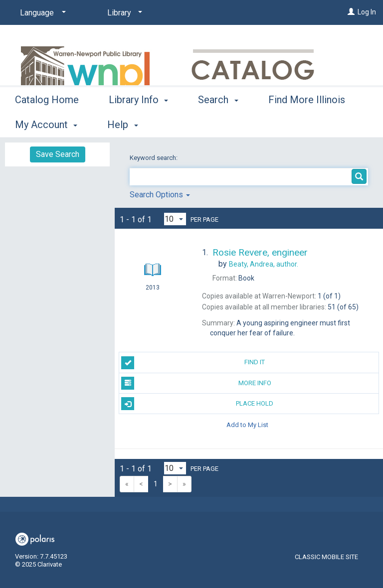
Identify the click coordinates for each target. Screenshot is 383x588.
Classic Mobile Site (326, 557)
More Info (196, 383)
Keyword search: (154, 158)
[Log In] (351, 12)
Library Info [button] (138, 123)
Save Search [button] (58, 154)
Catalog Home (47, 123)
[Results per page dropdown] (175, 219)
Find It (193, 363)
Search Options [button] (160, 195)
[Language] (41, 13)
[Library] (123, 13)
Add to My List (247, 424)
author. (264, 264)
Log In (367, 12)
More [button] (288, 125)
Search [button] (218, 123)
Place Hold (197, 404)
